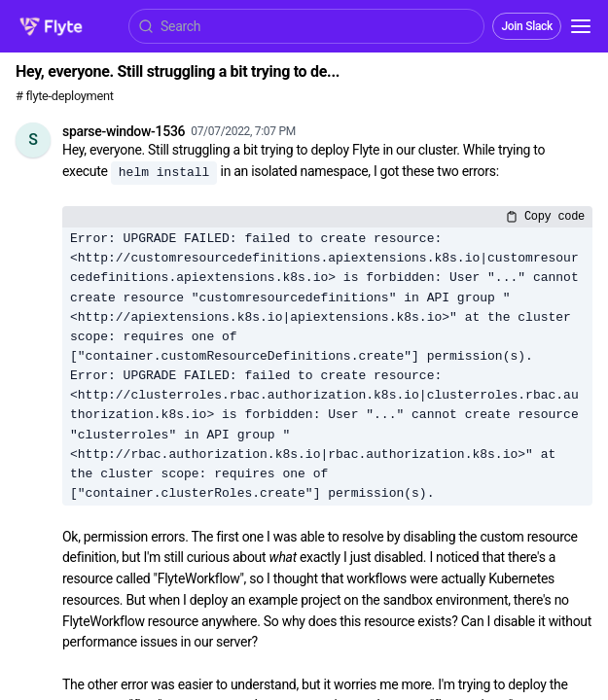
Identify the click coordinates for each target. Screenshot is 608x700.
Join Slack (527, 26)
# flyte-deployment (65, 96)
